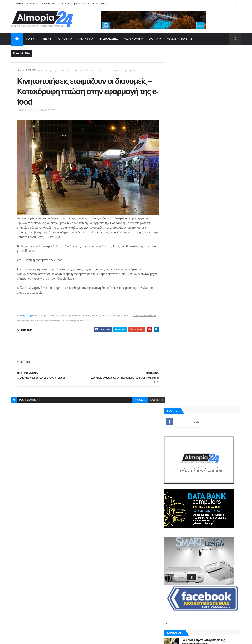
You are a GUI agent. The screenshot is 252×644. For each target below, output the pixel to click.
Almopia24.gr (26, 314)
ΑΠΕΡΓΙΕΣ (31, 70)
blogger (137, 399)
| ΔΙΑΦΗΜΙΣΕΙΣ (49, 3)
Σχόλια (223, 456)
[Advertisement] (89, 346)
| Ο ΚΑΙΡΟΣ (32, 3)
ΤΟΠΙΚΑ (31, 39)
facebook (154, 399)
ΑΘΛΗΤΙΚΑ (86, 39)
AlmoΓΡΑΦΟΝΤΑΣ (180, 39)
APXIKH (19, 3)
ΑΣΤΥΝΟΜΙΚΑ (133, 39)
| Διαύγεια (65, 3)
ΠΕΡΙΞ (47, 39)
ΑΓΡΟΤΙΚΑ (65, 39)
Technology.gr (73, 638)
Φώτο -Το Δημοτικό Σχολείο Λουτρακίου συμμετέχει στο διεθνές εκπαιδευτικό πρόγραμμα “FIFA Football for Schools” (212, 383)
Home (20, 70)
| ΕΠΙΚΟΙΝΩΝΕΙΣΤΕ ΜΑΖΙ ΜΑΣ (90, 3)
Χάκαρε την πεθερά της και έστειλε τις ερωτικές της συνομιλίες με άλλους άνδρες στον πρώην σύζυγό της (213, 351)
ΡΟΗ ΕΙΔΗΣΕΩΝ (188, 456)
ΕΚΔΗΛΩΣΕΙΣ (109, 39)
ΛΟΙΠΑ (154, 39)
